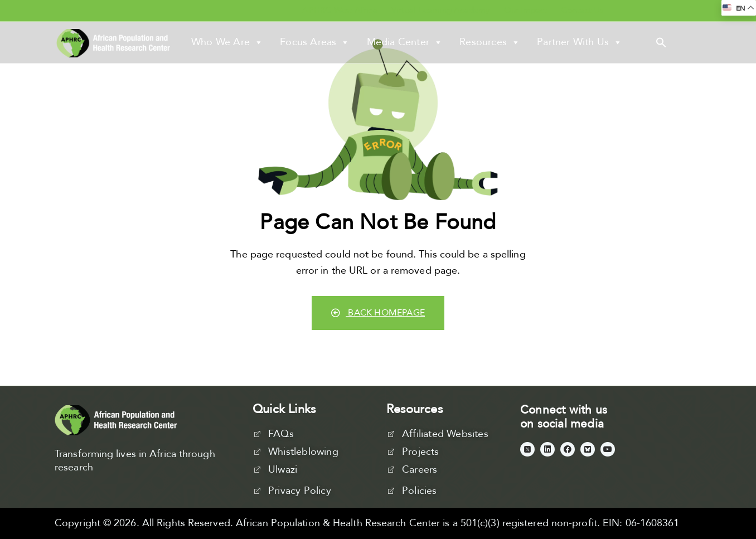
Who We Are (227, 42)
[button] (661, 42)
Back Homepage (378, 313)
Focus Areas (315, 42)
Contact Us (583, 10)
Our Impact (526, 10)
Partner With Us (580, 42)
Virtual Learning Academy (441, 10)
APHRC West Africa (340, 10)
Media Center (405, 42)
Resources (490, 42)
